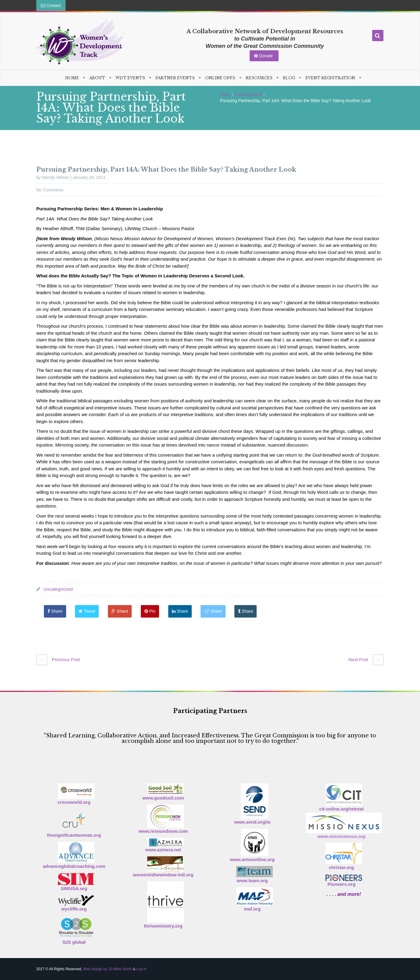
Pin (157, 611)
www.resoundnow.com (163, 831)
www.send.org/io (252, 822)
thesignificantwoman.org (74, 835)
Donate (264, 56)
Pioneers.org (341, 884)
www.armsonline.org (252, 859)
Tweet (90, 611)
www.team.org (252, 880)
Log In (140, 969)
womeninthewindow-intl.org (163, 875)
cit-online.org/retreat (341, 809)
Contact (51, 5)
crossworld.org (74, 802)
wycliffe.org (74, 909)
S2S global (74, 942)
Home (225, 94)
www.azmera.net (163, 850)
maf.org (252, 909)
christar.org (342, 867)
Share (57, 611)
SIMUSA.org (74, 888)
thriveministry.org (163, 926)
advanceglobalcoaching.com (74, 866)
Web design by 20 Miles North (108, 969)
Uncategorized (248, 94)
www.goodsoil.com (163, 798)
